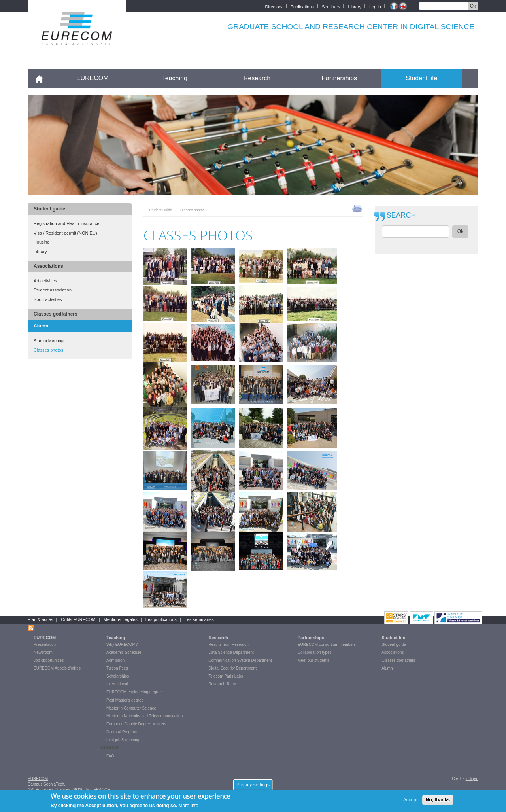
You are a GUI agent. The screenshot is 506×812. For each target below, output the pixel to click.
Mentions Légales (121, 619)
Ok (473, 6)
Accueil (42, 78)
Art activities (45, 281)
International (117, 684)
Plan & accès (40, 619)
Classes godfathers (56, 314)
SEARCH (401, 215)
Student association (53, 290)
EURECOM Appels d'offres (57, 668)
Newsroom (43, 652)
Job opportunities (49, 660)
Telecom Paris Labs (226, 676)
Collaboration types (315, 652)
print (357, 208)
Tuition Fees (117, 668)
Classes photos (48, 350)
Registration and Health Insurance (66, 223)
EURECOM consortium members (327, 644)
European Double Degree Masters (136, 724)
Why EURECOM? (122, 644)
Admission (115, 660)
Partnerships (339, 78)
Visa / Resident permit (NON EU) (65, 233)
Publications (302, 6)
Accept (411, 800)
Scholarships (118, 676)
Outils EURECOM (78, 619)
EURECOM (93, 78)
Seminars (331, 6)
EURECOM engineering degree (134, 692)
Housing (42, 242)
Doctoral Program (122, 732)
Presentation (45, 644)
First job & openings (124, 740)
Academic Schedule (124, 652)
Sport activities (48, 299)
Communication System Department (240, 660)
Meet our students (313, 660)
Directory (274, 6)
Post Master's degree (125, 700)
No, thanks (438, 800)
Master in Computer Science (131, 708)
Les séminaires (199, 619)
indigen (472, 779)
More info (189, 806)
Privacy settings (253, 785)
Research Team (222, 684)
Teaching (175, 78)
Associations (48, 266)
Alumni (42, 326)
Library (355, 6)
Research (257, 78)
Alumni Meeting (49, 341)
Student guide (49, 209)
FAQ (110, 756)
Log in (375, 6)
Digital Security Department (232, 668)
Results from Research (228, 644)
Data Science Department (231, 652)
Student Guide (161, 210)
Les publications (161, 619)
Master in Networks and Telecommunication (144, 716)
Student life (421, 78)
